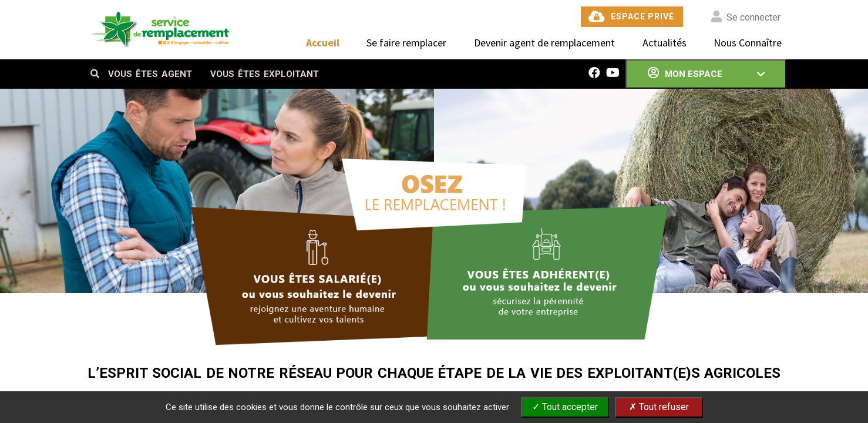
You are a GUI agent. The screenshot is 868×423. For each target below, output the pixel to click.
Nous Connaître (748, 43)
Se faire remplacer (406, 43)
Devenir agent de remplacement (544, 43)
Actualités (665, 43)
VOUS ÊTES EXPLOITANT (265, 74)
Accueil (323, 43)
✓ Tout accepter (565, 407)
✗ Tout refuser (659, 407)
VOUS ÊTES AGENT (150, 74)
